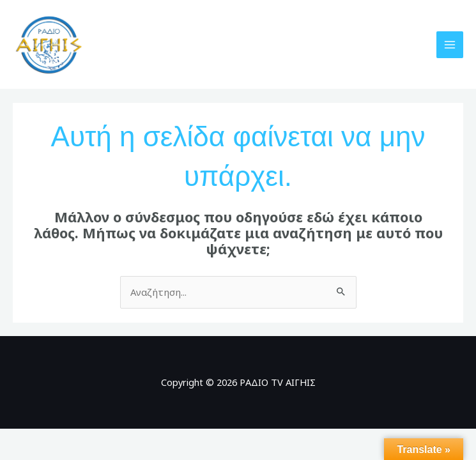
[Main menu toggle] (450, 47)
